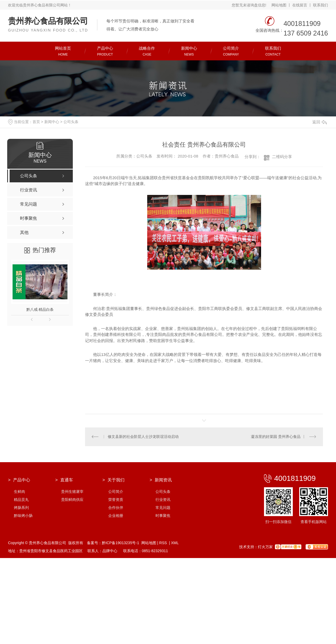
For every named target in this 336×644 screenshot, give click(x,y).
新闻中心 (52, 122)
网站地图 (279, 5)
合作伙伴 (116, 508)
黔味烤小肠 (23, 516)
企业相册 (116, 516)
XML (175, 543)
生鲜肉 (19, 492)
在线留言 (300, 5)
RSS (164, 543)
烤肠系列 (21, 508)
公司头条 (71, 122)
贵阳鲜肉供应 (72, 500)
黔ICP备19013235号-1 (121, 543)
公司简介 (116, 492)
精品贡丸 (21, 500)
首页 (36, 122)
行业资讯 (163, 500)
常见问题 (163, 508)
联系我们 (321, 5)
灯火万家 (265, 547)
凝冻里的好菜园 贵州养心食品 (276, 437)
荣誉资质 (116, 500)
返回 (319, 122)
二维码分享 (282, 157)
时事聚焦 (163, 516)
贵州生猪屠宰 (72, 492)
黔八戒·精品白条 (40, 309)
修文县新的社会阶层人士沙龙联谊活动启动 (143, 437)
